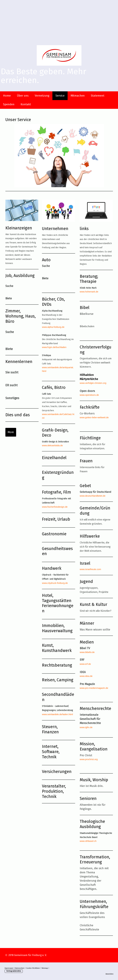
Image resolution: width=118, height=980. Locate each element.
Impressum (9, 968)
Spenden (9, 104)
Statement (98, 96)
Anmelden (109, 974)
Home (7, 96)
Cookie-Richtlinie (33, 968)
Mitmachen (78, 96)
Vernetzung (42, 96)
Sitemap (45, 968)
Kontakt (26, 104)
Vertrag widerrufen (14, 971)
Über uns (23, 96)
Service (60, 96)
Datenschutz (20, 968)
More (11, 432)
